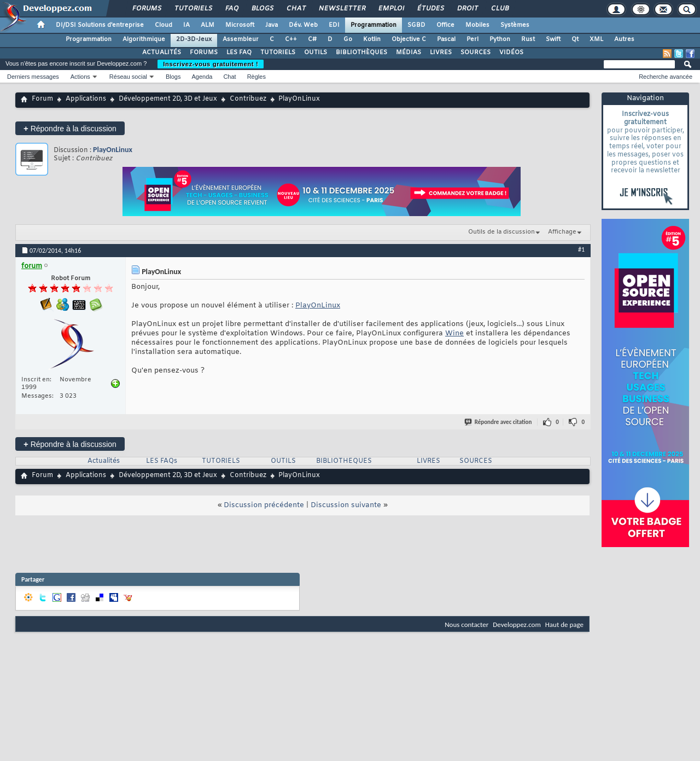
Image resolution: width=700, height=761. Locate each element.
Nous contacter (466, 625)
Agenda (202, 77)
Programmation (374, 25)
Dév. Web (303, 25)
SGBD (416, 25)
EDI (334, 25)
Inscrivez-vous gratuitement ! (211, 64)
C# (312, 39)
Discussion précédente (264, 505)
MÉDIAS (409, 53)
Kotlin (372, 39)
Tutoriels (193, 9)
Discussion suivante (346, 505)
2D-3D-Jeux (194, 39)
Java (272, 25)
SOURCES (476, 53)
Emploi (391, 9)
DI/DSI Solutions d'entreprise (100, 25)
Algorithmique (144, 39)
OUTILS (316, 53)
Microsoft (240, 25)
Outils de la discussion (501, 232)
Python (500, 39)
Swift (553, 39)
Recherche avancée (666, 77)
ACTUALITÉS (162, 53)
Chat (296, 9)
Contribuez (248, 99)
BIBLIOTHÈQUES (361, 53)
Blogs (262, 9)
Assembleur (241, 39)
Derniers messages (33, 77)
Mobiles (477, 25)
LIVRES (441, 53)
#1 (581, 249)
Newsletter (342, 9)
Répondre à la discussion (70, 128)
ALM (208, 25)
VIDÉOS (511, 53)
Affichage (562, 232)
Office (445, 25)
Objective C (409, 39)
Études (430, 9)
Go (348, 39)
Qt (575, 39)
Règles (256, 77)
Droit (467, 9)
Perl (472, 39)
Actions (80, 77)
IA (186, 25)
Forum (42, 99)
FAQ (231, 9)
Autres (624, 39)
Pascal (446, 39)
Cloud (164, 25)
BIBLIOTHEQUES (344, 461)
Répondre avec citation (499, 422)
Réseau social (128, 77)
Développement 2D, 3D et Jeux (168, 99)
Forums (146, 9)
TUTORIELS (278, 53)
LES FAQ (239, 53)
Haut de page (564, 625)
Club (499, 9)
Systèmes (515, 25)
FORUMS (204, 53)
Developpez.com (517, 625)
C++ (291, 39)
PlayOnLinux (113, 150)
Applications (86, 99)
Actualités (104, 461)
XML (596, 39)
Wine (454, 333)
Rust (528, 39)
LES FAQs (162, 461)
